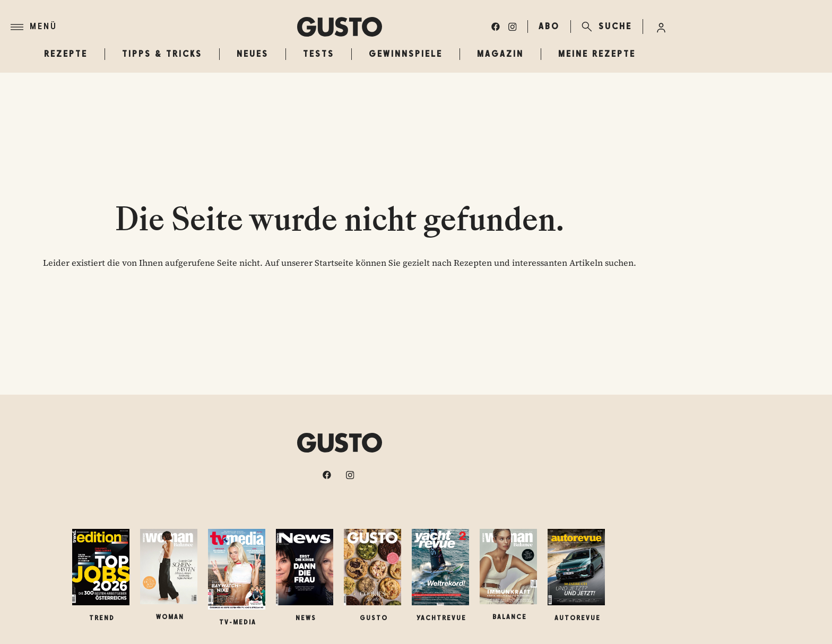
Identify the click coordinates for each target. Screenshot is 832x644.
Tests (319, 54)
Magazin (500, 54)
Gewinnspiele (406, 54)
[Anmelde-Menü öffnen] (661, 27)
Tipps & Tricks (162, 54)
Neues (253, 54)
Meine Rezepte (597, 54)
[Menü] (154, 27)
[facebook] (496, 27)
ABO (549, 26)
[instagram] (513, 27)
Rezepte (66, 54)
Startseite (334, 263)
